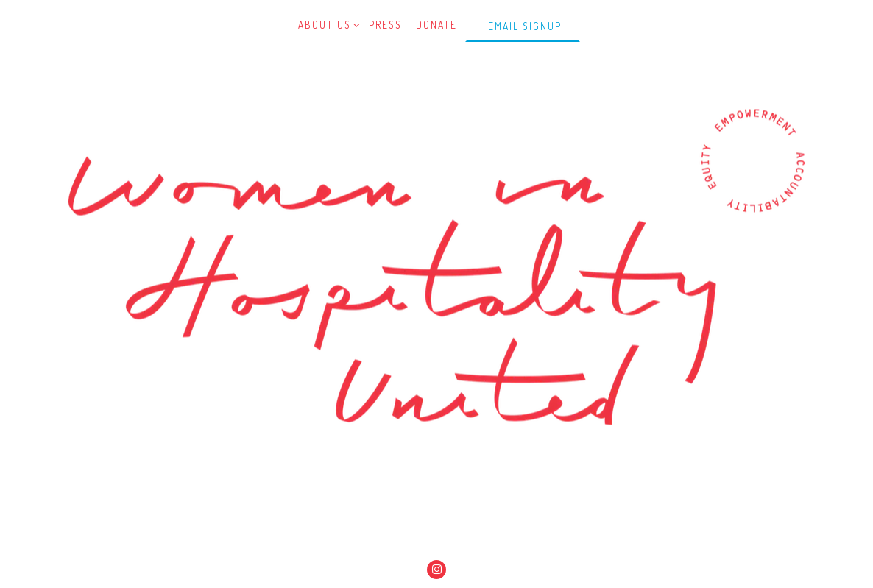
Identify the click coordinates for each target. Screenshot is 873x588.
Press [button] (385, 25)
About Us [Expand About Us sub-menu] (327, 24)
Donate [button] (436, 25)
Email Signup (525, 26)
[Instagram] (436, 570)
